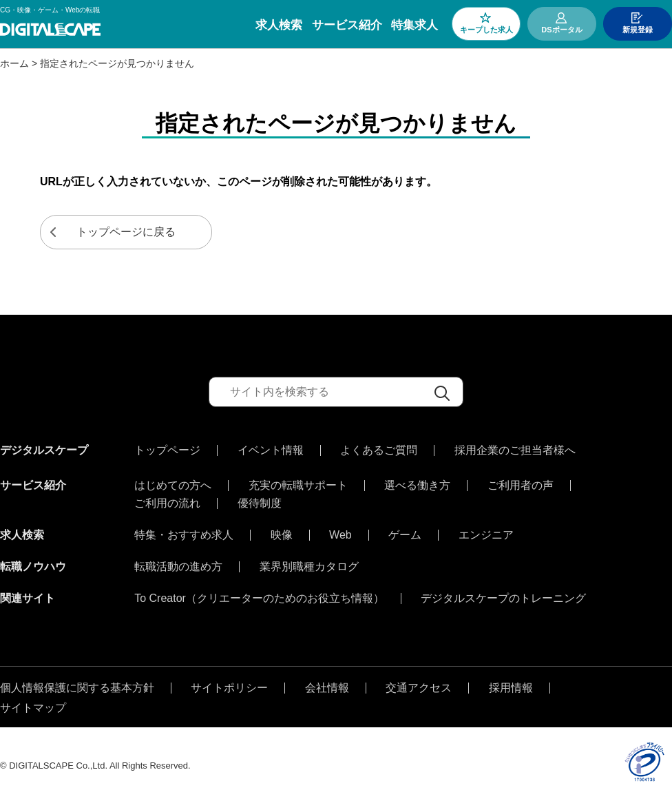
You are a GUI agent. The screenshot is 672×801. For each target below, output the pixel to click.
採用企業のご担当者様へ (515, 450)
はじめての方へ (173, 482)
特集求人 (414, 25)
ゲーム (405, 532)
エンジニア (486, 532)
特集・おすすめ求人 (184, 532)
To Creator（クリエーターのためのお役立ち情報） (259, 595)
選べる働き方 (417, 482)
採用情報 (511, 685)
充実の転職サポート (298, 482)
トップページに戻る (126, 232)
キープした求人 (486, 30)
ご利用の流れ (167, 500)
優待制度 (260, 500)
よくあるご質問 (379, 450)
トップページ (167, 450)
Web (340, 532)
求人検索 (279, 25)
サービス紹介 (347, 25)
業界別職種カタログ (309, 563)
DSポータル (561, 30)
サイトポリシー (229, 685)
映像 (282, 532)
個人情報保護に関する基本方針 (77, 685)
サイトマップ (33, 705)
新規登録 (638, 30)
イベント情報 (271, 450)
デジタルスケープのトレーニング (503, 595)
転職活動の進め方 (178, 563)
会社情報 (327, 685)
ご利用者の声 (521, 482)
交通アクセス (419, 685)
